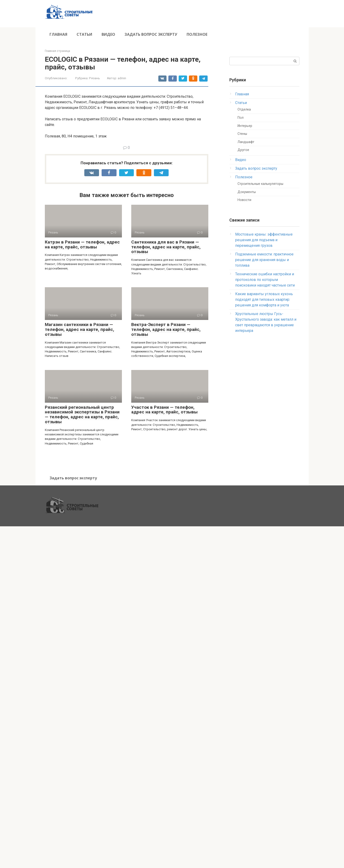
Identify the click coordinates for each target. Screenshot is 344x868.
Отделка (244, 109)
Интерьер (245, 126)
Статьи (84, 34)
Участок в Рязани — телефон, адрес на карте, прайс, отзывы (164, 410)
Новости (244, 200)
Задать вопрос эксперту (151, 34)
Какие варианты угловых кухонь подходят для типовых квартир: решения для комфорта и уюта (264, 299)
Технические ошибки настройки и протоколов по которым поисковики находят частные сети (265, 280)
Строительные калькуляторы (260, 184)
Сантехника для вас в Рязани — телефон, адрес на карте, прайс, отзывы (166, 247)
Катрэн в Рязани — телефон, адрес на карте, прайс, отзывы (82, 244)
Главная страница (57, 51)
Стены (242, 134)
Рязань (94, 78)
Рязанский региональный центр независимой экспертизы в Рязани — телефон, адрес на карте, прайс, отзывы (82, 415)
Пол (241, 118)
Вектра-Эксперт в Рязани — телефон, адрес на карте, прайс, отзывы (166, 329)
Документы (247, 192)
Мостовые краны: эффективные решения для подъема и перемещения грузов (264, 240)
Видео (108, 34)
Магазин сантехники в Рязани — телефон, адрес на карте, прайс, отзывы (80, 329)
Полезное (197, 34)
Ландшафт (246, 142)
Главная (58, 34)
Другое (243, 150)
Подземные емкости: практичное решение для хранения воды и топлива (264, 260)
